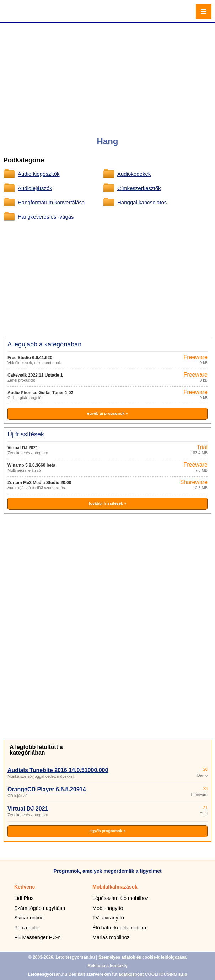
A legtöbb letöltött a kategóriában (36, 750)
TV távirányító (108, 918)
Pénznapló (26, 928)
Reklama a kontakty (107, 966)
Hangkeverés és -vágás (46, 217)
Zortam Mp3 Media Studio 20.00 (39, 483)
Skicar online (29, 918)
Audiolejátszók (35, 188)
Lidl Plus (24, 898)
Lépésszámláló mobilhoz (120, 898)
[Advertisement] (108, 75)
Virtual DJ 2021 (23, 448)
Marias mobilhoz (111, 937)
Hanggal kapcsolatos (142, 202)
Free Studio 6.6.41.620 (30, 358)
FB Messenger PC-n (37, 937)
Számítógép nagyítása (40, 908)
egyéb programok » (107, 831)
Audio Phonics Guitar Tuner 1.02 (40, 393)
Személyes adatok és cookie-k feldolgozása (143, 957)
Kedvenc (25, 887)
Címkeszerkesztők (139, 188)
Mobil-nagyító (108, 908)
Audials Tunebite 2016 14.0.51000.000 (58, 770)
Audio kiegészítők (39, 174)
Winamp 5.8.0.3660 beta (31, 465)
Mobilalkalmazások (115, 887)
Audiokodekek (134, 174)
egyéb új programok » (107, 413)
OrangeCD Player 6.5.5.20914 (47, 789)
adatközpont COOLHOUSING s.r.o (153, 974)
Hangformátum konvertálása (51, 202)
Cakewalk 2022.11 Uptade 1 (35, 375)
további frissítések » (108, 503)
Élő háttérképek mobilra (119, 928)
